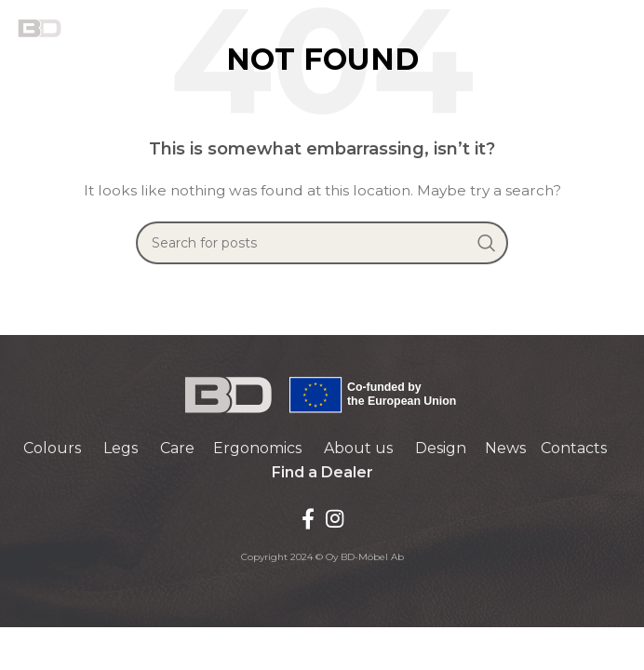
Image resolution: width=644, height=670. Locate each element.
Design (441, 448)
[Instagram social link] (335, 518)
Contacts (574, 448)
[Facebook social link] (308, 518)
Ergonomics (257, 448)
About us (358, 448)
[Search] (322, 243)
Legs (121, 448)
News (505, 448)
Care (177, 448)
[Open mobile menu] (621, 28)
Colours (52, 448)
